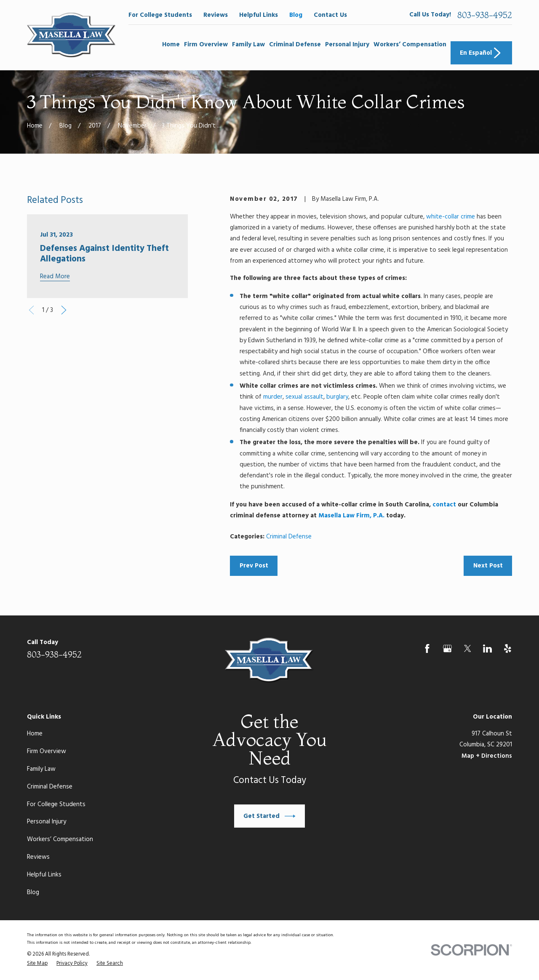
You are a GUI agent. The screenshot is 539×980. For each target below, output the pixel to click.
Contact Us (330, 15)
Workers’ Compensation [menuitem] (410, 45)
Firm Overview (47, 751)
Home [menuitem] (171, 45)
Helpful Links (259, 15)
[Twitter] (468, 648)
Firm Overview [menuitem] (206, 45)
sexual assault (304, 397)
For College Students (160, 15)
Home (35, 734)
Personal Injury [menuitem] (347, 45)
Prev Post (254, 566)
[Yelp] (508, 648)
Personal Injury (47, 822)
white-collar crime (451, 217)
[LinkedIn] (487, 648)
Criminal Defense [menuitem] (295, 45)
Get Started (269, 816)
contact (444, 505)
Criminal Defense (289, 537)
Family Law (41, 769)
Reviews (216, 15)
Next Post (488, 566)
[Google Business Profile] (447, 648)
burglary (337, 397)
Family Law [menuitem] (248, 45)
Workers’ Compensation (60, 839)
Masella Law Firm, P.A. (351, 516)
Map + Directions (487, 756)
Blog (296, 15)
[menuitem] (37, 964)
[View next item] (64, 310)
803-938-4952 (485, 15)
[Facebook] (427, 648)
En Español (481, 53)
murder (273, 397)
